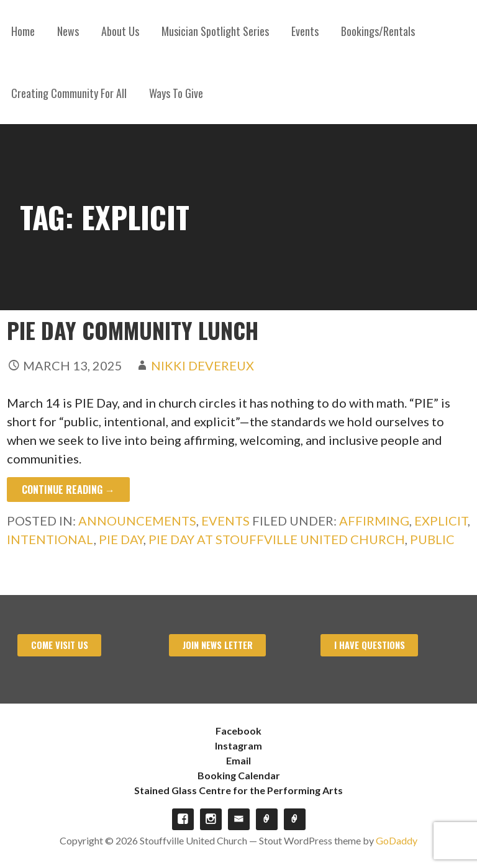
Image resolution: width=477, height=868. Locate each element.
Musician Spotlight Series (215, 31)
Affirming (374, 521)
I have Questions (370, 645)
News (68, 31)
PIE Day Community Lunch (133, 330)
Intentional (50, 539)
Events (305, 31)
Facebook (238, 731)
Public (432, 539)
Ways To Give (176, 93)
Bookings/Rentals (378, 31)
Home (23, 31)
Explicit (441, 521)
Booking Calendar (239, 775)
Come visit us (60, 645)
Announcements (137, 521)
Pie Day (121, 539)
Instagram (238, 745)
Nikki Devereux (202, 365)
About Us (120, 31)
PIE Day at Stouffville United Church (277, 539)
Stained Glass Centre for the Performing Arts (238, 790)
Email (238, 760)
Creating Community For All (69, 93)
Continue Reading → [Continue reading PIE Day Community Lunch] (68, 490)
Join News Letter (218, 645)
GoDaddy (397, 840)
